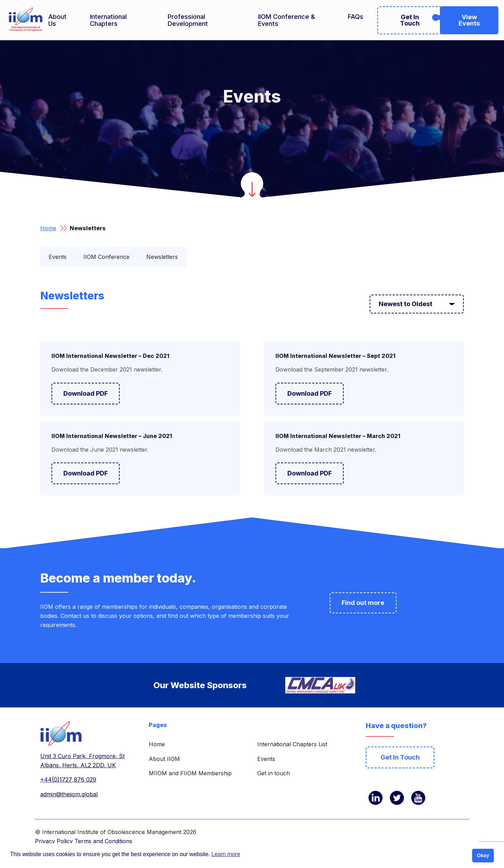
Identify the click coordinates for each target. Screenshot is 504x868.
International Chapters (108, 20)
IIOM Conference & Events (286, 20)
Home (48, 228)
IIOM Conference (106, 257)
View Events (469, 20)
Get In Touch (410, 20)
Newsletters (162, 257)
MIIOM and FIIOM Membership (190, 773)
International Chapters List (292, 744)
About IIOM (164, 759)
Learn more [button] (226, 854)
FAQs (356, 17)
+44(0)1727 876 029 (68, 779)
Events (58, 257)
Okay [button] (483, 855)
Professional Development (188, 20)
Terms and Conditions (103, 841)
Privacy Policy (54, 841)
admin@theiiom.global (69, 794)
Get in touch (274, 773)
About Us (57, 20)
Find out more (363, 603)
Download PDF (86, 393)
